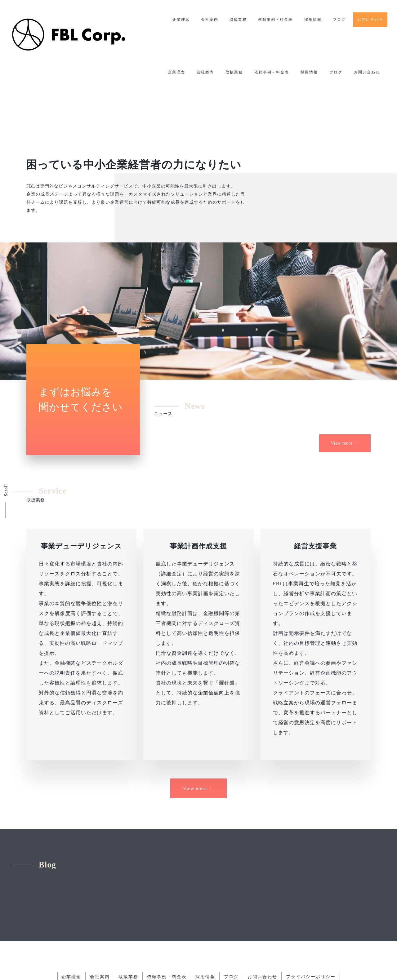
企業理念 (180, 20)
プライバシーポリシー (313, 928)
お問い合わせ (370, 20)
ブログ (339, 20)
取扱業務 (237, 20)
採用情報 (312, 20)
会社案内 (208, 20)
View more (344, 429)
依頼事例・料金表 (275, 20)
